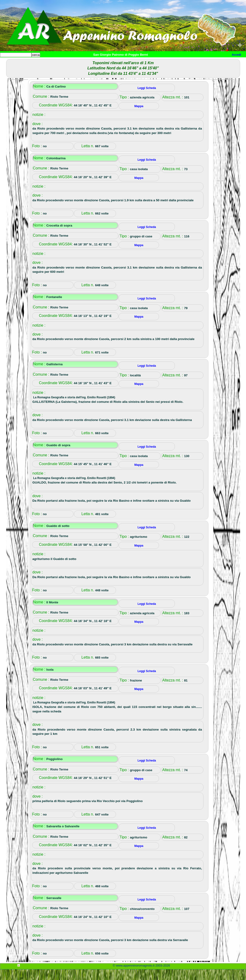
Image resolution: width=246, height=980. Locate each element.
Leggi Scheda (147, 99)
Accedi (236, 55)
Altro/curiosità (128, 63)
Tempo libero (96, 63)
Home (8, 63)
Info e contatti (177, 63)
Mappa (153, 63)
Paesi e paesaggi (32, 63)
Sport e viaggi (65, 63)
